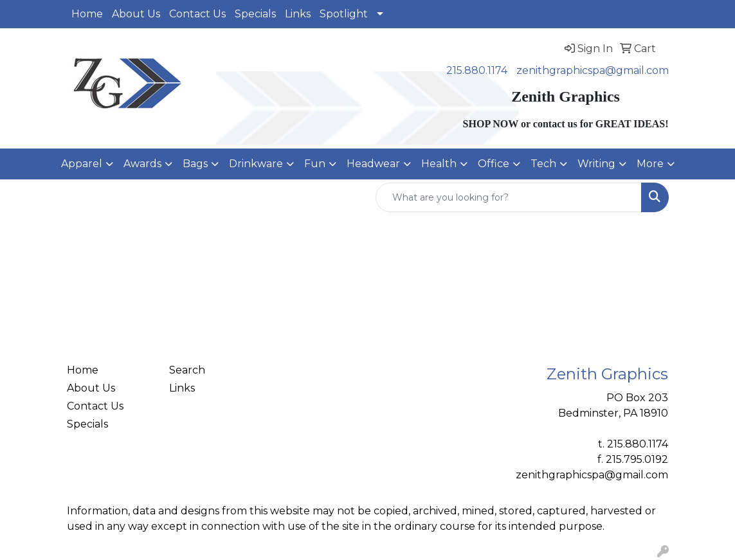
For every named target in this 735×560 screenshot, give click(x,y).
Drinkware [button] (256, 164)
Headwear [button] (373, 164)
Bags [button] (195, 164)
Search (187, 370)
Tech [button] (543, 164)
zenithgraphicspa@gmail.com (593, 70)
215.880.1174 (477, 70)
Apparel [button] (82, 164)
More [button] (650, 164)
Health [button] (439, 164)
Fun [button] (315, 164)
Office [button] (494, 164)
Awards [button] (142, 164)
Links (298, 14)
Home (87, 14)
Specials (255, 14)
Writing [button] (596, 164)
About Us (136, 14)
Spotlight (344, 14)
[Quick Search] (509, 197)
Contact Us (197, 14)
